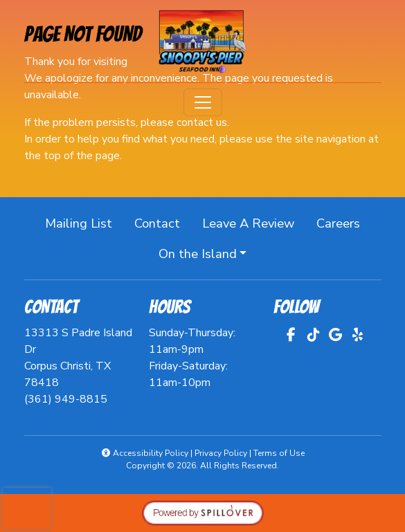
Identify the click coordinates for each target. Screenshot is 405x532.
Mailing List (79, 223)
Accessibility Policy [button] (144, 453)
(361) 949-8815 (66, 399)
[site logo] (202, 43)
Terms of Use (279, 453)
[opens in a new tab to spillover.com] (203, 512)
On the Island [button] (198, 254)
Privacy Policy (221, 453)
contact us (202, 122)
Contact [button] (163, 222)
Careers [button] (344, 222)
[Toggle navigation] (203, 102)
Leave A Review (254, 222)
